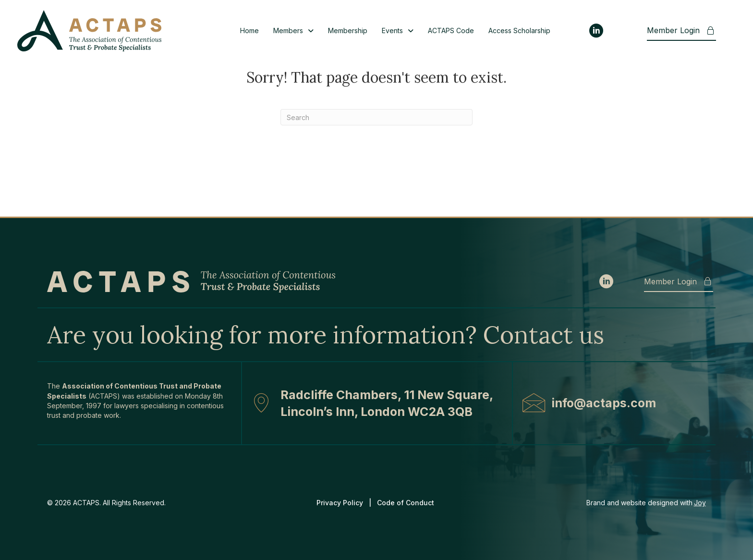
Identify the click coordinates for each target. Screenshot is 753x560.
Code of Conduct (407, 503)
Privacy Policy (340, 503)
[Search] (376, 117)
